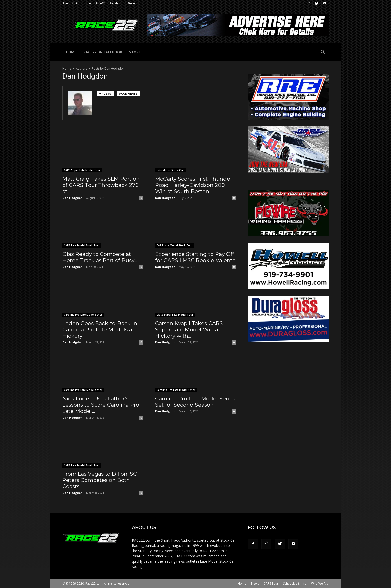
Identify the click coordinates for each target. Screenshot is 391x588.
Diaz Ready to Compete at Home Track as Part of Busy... (100, 257)
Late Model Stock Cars (171, 170)
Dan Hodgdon (72, 198)
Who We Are (320, 583)
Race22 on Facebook (109, 3)
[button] (323, 53)
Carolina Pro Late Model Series (83, 315)
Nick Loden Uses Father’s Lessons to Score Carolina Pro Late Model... (101, 405)
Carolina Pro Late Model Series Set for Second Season (195, 402)
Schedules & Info (295, 583)
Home (87, 3)
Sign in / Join (70, 3)
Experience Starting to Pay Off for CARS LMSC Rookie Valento (195, 257)
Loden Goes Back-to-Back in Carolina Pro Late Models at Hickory (100, 329)
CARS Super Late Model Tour (82, 170)
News (255, 583)
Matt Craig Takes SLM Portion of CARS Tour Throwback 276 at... (101, 185)
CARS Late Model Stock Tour (82, 245)
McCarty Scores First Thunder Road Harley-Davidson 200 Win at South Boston (194, 185)
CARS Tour (271, 583)
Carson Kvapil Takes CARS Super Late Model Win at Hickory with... (189, 329)
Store (131, 3)
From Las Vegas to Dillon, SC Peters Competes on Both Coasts (100, 480)
